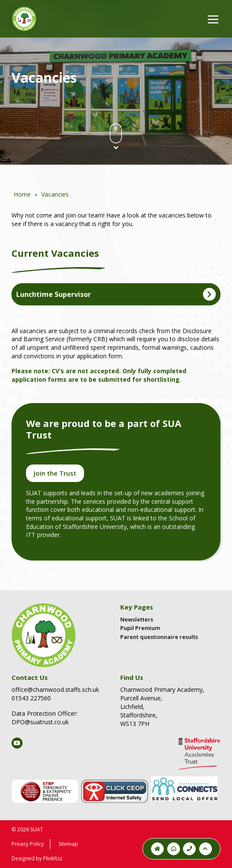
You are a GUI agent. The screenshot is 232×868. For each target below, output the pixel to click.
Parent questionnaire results (159, 637)
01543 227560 (31, 698)
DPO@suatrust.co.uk (40, 722)
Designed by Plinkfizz (37, 858)
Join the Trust (55, 473)
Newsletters (137, 619)
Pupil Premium (140, 628)
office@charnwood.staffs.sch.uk (55, 689)
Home (22, 194)
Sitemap (68, 844)
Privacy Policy (28, 844)
